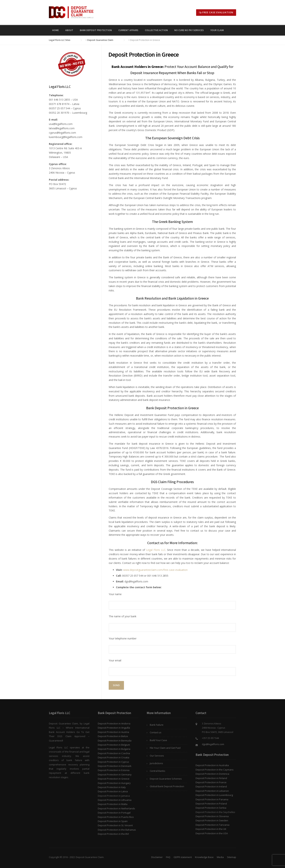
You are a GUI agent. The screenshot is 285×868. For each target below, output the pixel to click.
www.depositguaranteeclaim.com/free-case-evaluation (155, 570)
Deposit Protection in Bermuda (115, 741)
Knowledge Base (204, 857)
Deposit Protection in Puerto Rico (116, 817)
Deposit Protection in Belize (113, 736)
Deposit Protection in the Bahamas (117, 830)
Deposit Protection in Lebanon (212, 791)
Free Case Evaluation (216, 12)
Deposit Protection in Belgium (114, 745)
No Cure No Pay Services (189, 30)
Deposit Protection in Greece (114, 779)
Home (55, 30)
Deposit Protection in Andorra (114, 723)
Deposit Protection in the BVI (113, 834)
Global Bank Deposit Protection (167, 786)
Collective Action (156, 30)
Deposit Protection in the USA (212, 833)
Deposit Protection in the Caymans (215, 770)
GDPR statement (183, 857)
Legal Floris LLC (156, 550)
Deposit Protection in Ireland (211, 786)
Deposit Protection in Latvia (113, 791)
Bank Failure (157, 725)
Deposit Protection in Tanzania (212, 825)
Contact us (156, 732)
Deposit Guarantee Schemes (166, 779)
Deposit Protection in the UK (211, 829)
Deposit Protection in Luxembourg (214, 795)
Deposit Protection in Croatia (114, 757)
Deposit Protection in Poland (211, 804)
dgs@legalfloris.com (213, 744)
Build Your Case (158, 740)
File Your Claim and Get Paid (165, 748)
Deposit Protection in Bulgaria (114, 749)
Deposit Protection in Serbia (211, 808)
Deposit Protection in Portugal (114, 813)
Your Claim (217, 30)
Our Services (157, 756)
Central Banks (157, 771)
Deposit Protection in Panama (212, 799)
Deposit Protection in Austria (113, 732)
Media (220, 857)
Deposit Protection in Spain (113, 821)
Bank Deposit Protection (96, 30)
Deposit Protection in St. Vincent (115, 825)
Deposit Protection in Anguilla (114, 728)
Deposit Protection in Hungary (114, 783)
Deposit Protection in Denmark (115, 766)
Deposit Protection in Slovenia (212, 816)
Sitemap (232, 857)
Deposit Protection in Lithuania (115, 800)
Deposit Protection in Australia (212, 765)
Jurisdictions (156, 763)
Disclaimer (157, 857)
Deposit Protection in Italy (112, 787)
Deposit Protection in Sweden (212, 820)
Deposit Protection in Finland (211, 778)
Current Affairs (128, 30)
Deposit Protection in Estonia (114, 770)
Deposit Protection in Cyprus (113, 762)
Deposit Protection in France (211, 782)
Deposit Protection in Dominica (212, 774)
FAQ (168, 857)
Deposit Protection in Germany (115, 775)
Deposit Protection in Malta (113, 804)
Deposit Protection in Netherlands (116, 808)
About (69, 30)
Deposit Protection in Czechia (114, 753)
